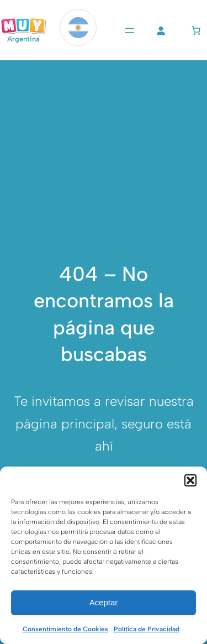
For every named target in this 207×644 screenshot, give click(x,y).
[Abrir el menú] (130, 30)
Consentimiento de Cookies (65, 629)
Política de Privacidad (147, 629)
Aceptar (104, 602)
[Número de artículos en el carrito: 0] (196, 30)
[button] (190, 480)
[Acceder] (161, 30)
